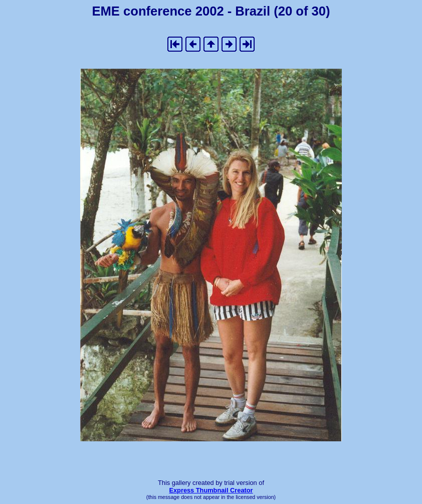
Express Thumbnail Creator (211, 490)
